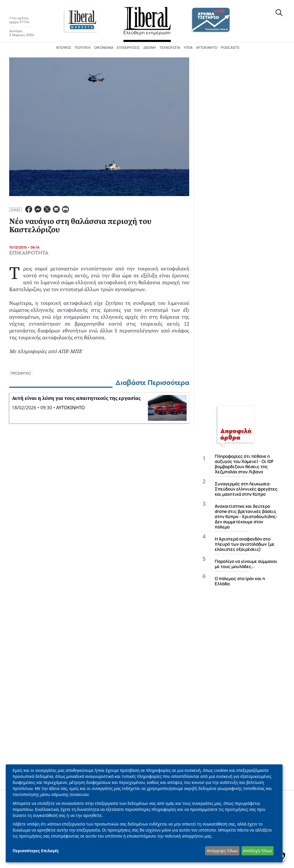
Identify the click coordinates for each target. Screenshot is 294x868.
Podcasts (230, 48)
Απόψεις (64, 48)
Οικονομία (104, 48)
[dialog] (144, 813)
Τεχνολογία (170, 48)
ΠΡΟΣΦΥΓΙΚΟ (21, 373)
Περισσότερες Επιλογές (36, 851)
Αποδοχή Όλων (257, 851)
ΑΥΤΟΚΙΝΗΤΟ (71, 408)
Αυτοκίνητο (207, 48)
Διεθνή (150, 48)
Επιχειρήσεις (128, 48)
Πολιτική (83, 48)
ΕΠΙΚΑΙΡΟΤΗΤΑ (29, 253)
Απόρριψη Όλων (222, 851)
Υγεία (188, 48)
